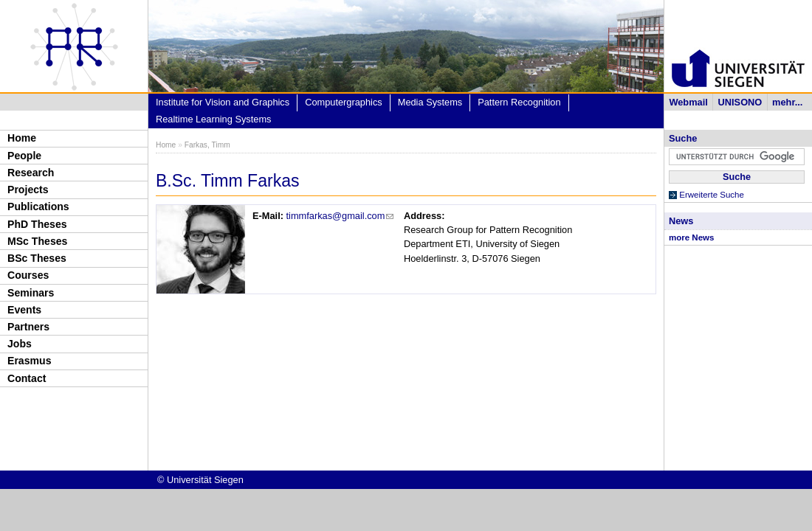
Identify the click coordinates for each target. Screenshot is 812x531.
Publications (38, 206)
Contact (27, 378)
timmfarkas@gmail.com (340, 216)
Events (24, 310)
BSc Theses (37, 258)
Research (31, 173)
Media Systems (430, 102)
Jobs (20, 344)
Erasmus (29, 361)
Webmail (688, 102)
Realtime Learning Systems (213, 119)
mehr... (787, 102)
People (24, 156)
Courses (28, 275)
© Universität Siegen (200, 480)
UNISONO (740, 102)
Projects (28, 190)
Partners (28, 327)
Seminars (31, 293)
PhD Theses (37, 224)
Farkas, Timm (207, 145)
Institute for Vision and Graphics (223, 102)
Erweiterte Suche (712, 195)
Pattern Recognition (519, 102)
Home (22, 138)
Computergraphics (344, 102)
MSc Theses (37, 241)
